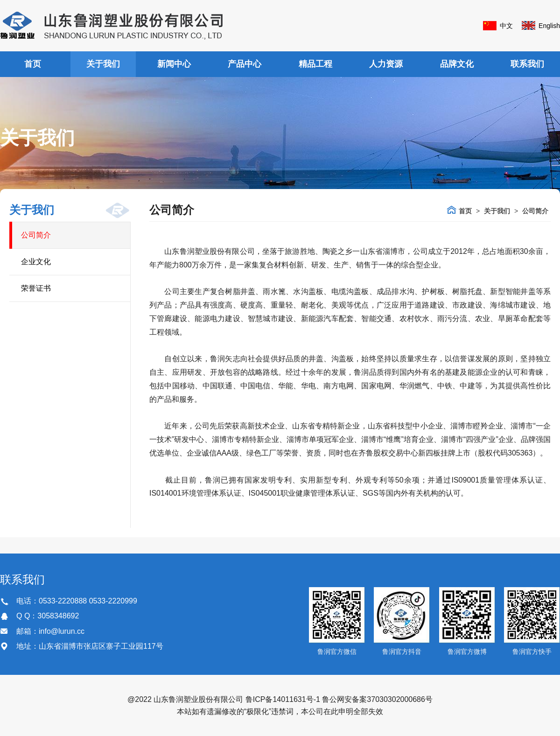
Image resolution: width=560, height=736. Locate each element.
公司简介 (36, 235)
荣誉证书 (36, 288)
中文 (506, 26)
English (549, 26)
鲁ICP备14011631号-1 (283, 699)
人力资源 (386, 64)
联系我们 (527, 64)
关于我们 (103, 64)
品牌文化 (457, 64)
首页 (33, 64)
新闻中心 (174, 64)
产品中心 (245, 64)
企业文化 (36, 262)
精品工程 (315, 64)
